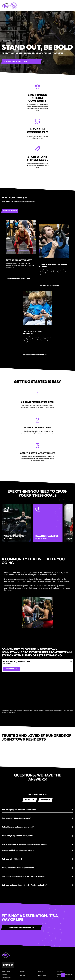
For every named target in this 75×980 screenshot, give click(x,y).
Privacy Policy (42, 975)
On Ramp (4, 975)
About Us (22, 975)
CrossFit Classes (6, 978)
